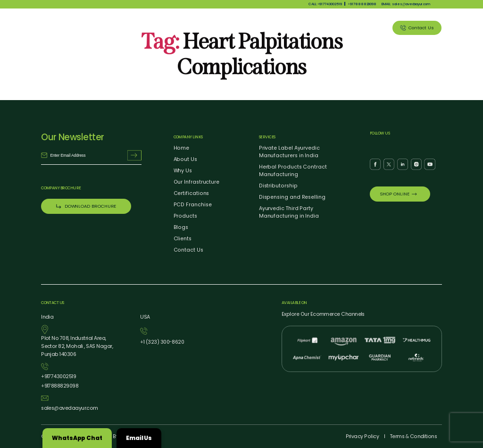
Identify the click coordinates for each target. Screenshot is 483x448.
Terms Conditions (413, 436)
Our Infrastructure (197, 182)
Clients (371, 28)
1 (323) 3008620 (162, 342)
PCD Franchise (193, 205)
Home (182, 148)
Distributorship (278, 186)
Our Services (295, 28)
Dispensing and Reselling (292, 197)
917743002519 (58, 376)
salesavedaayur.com (70, 408)
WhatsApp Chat (77, 438)
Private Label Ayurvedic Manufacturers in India (289, 152)
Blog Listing (336, 28)
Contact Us (188, 250)
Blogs (181, 227)
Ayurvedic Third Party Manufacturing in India (289, 212)
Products (256, 28)
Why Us (225, 28)
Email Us (139, 438)
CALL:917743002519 (325, 4)
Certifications (192, 193)
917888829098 (362, 4)
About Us (192, 28)
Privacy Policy (362, 436)
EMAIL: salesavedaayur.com (406, 4)
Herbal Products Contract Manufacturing (293, 171)
